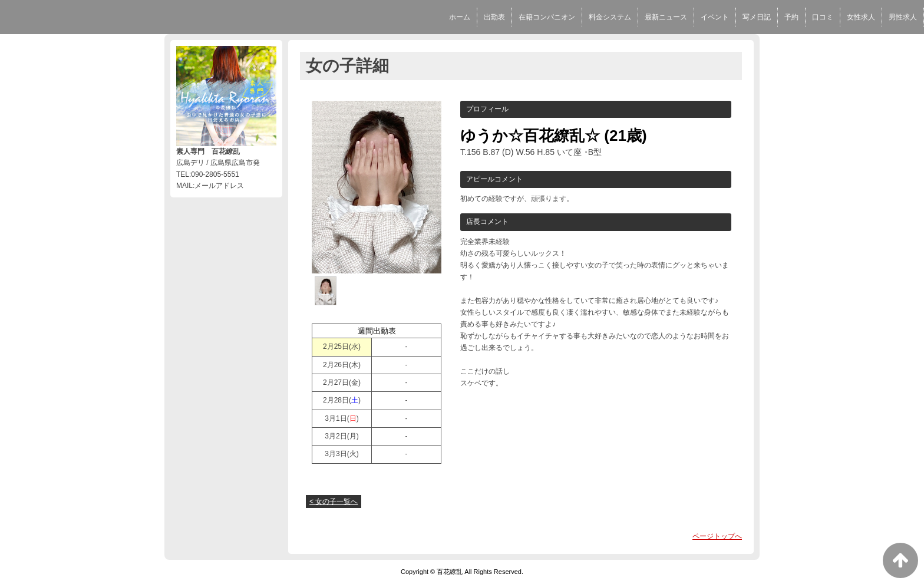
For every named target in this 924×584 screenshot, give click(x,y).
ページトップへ (717, 536)
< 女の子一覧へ (334, 501)
